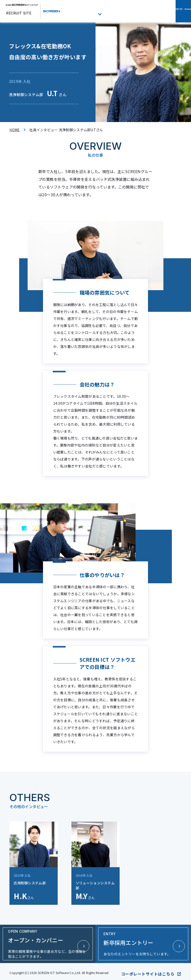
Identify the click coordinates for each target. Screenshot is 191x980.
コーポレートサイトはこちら (151, 970)
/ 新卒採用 (174, 11)
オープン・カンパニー (139, 11)
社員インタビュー (89, 11)
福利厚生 (115, 11)
